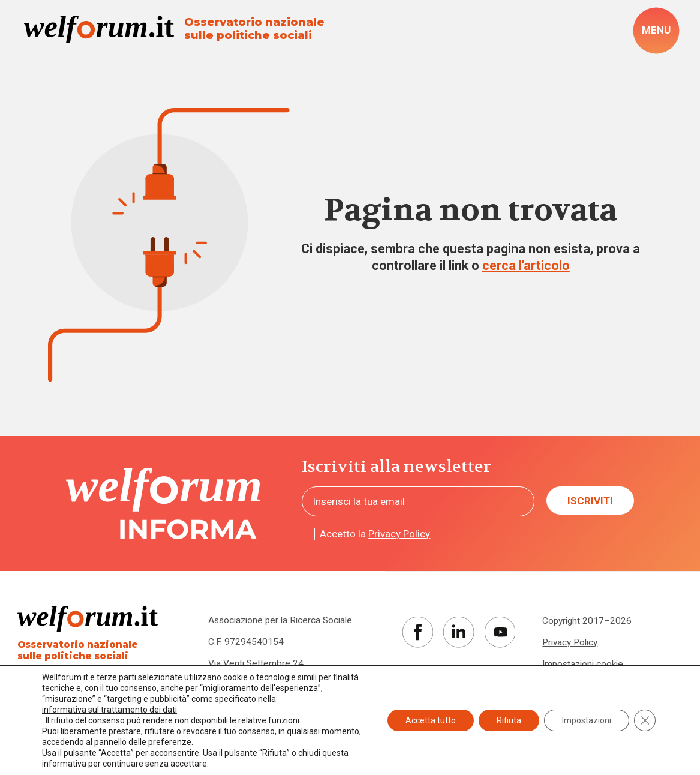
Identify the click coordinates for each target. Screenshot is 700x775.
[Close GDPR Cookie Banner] (645, 720)
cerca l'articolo (526, 265)
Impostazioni (587, 720)
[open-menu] (657, 31)
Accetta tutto (431, 720)
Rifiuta (509, 720)
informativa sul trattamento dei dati (109, 710)
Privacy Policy (399, 534)
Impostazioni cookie (583, 664)
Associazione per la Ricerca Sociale (280, 620)
